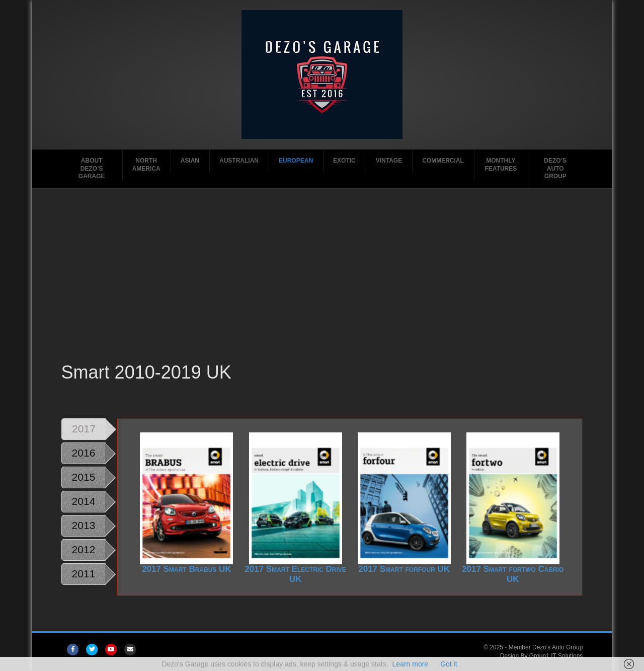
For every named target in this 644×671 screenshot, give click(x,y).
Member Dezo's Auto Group (546, 647)
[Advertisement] (322, 284)
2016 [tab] (84, 453)
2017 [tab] (84, 429)
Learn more (411, 664)
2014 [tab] (84, 501)
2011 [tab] (84, 574)
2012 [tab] (84, 549)
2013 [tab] (84, 525)
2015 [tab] (84, 477)
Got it (449, 664)
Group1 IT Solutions (556, 656)
